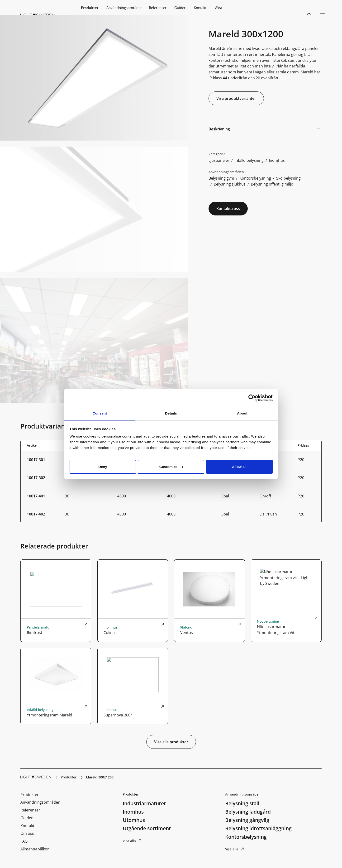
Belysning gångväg (247, 820)
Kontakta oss (228, 209)
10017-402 (36, 514)
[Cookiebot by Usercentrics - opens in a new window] (252, 398)
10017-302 (36, 478)
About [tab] (242, 413)
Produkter (90, 8)
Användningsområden (124, 8)
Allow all (239, 467)
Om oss (27, 833)
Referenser (158, 8)
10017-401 (36, 496)
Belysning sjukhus (230, 184)
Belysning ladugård (248, 812)
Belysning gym (221, 178)
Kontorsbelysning (255, 178)
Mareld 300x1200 (100, 777)
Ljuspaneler (219, 160)
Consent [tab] (100, 413)
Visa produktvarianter (236, 98)
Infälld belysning (249, 160)
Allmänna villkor (35, 849)
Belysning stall (242, 803)
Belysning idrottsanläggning (258, 828)
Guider (180, 8)
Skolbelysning (288, 178)
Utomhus (134, 820)
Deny (103, 467)
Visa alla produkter (171, 742)
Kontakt (200, 8)
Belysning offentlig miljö (272, 184)
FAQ (24, 841)
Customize (171, 467)
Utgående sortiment (147, 828)
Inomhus (277, 160)
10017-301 (36, 460)
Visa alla (129, 841)
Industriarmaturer (144, 803)
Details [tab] (171, 413)
